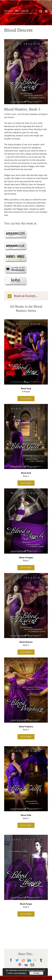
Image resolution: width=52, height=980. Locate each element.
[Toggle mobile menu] (46, 11)
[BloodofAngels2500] (26, 489)
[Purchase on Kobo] (15, 278)
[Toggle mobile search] (41, 11)
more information (20, 973)
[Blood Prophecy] (26, 658)
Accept (36, 973)
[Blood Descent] (26, 574)
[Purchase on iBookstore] (15, 266)
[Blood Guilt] (26, 405)
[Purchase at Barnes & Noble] (15, 255)
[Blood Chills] (26, 747)
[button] (26, 296)
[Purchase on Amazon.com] (15, 231)
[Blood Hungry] (26, 836)
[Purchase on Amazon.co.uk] (15, 243)
